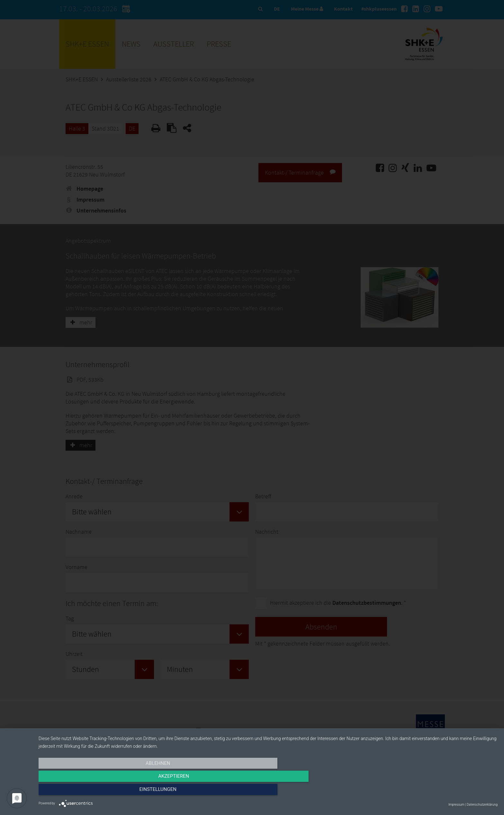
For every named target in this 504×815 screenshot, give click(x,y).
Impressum (456, 805)
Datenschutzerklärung (482, 805)
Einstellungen (429, 792)
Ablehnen (107, 792)
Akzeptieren (268, 792)
